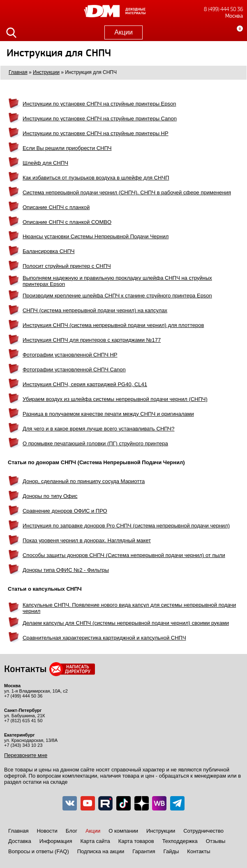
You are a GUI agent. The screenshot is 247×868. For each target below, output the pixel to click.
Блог (72, 831)
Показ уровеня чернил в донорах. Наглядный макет (87, 540)
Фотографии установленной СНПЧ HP (70, 355)
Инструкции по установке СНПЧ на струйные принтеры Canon (100, 119)
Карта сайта (95, 841)
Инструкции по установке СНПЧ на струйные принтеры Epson (99, 104)
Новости (47, 831)
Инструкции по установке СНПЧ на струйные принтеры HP (96, 133)
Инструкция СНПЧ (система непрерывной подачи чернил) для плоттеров (113, 325)
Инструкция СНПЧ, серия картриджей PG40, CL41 (85, 384)
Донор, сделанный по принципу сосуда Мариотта (84, 481)
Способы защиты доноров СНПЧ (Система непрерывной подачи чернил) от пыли (124, 555)
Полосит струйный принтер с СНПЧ (67, 266)
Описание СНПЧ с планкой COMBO (67, 222)
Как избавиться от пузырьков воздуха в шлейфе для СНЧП (96, 178)
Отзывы (216, 841)
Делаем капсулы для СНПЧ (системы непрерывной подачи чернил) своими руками (126, 623)
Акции (123, 32)
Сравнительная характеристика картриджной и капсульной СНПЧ (104, 638)
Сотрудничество (203, 831)
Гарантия (144, 851)
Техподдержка (180, 841)
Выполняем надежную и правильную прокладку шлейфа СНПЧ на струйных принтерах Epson (117, 281)
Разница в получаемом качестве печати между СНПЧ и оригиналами (108, 414)
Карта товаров (136, 841)
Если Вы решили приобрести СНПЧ (67, 148)
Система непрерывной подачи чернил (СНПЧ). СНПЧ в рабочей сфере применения (127, 192)
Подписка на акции (101, 851)
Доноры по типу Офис (50, 496)
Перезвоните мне (26, 755)
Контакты (199, 851)
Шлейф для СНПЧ (45, 163)
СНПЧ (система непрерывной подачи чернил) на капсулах (95, 310)
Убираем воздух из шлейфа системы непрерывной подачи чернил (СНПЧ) (115, 399)
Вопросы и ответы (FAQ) (39, 851)
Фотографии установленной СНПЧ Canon (74, 370)
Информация (56, 841)
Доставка (20, 841)
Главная (18, 831)
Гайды (171, 851)
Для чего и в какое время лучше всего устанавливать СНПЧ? (99, 429)
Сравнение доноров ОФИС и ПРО (65, 511)
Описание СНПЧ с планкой (56, 207)
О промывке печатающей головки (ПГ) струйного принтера (95, 443)
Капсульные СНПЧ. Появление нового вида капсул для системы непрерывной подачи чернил (129, 608)
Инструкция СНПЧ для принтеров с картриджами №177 (92, 340)
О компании (123, 831)
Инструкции (161, 831)
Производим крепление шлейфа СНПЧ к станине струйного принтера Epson (117, 296)
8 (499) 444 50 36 (223, 9)
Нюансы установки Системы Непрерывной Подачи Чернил (96, 236)
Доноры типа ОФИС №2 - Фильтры (66, 570)
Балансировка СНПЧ (48, 251)
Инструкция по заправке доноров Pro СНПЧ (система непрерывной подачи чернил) (126, 526)
